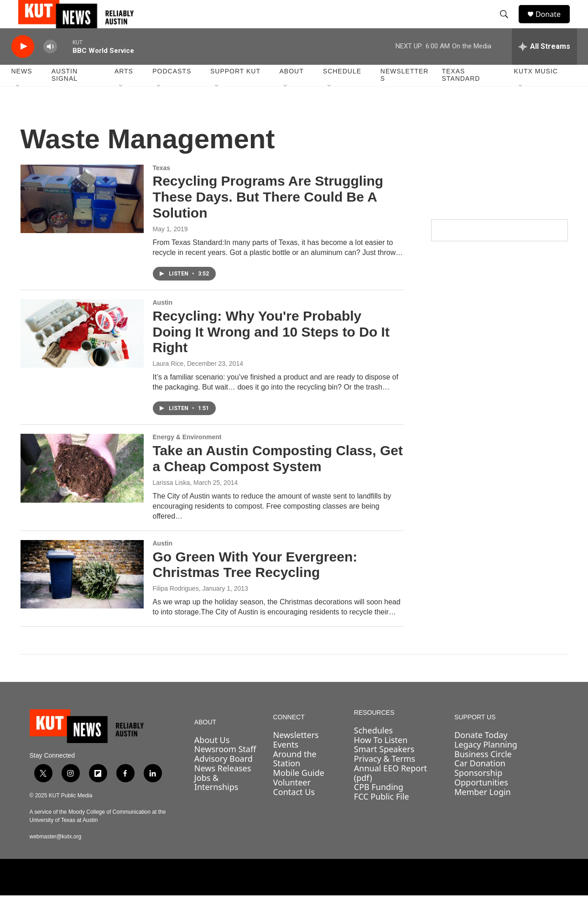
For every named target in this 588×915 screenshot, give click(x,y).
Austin (163, 322)
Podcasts (172, 91)
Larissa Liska (172, 502)
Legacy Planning (486, 764)
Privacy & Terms (385, 778)
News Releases (223, 788)
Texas (162, 187)
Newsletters (405, 95)
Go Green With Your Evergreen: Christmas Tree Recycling (255, 584)
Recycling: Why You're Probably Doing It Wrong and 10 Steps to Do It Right (271, 351)
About (291, 91)
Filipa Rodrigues (176, 608)
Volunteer (291, 802)
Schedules (373, 750)
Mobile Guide (299, 792)
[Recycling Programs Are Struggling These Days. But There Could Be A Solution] (82, 218)
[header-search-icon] (508, 24)
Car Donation (480, 783)
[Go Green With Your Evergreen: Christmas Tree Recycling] (82, 594)
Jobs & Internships (216, 802)
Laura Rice (168, 383)
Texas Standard (461, 95)
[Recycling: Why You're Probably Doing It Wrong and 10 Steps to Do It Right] (82, 353)
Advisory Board (224, 778)
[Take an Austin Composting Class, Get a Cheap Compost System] (82, 488)
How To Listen (381, 759)
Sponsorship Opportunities (481, 797)
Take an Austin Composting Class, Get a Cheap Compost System (278, 478)
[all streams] (544, 66)
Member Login (483, 811)
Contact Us (294, 811)
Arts (124, 91)
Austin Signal (65, 95)
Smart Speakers (384, 769)
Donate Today (481, 755)
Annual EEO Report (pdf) (390, 793)
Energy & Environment (187, 457)
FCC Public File (382, 816)
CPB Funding (379, 806)
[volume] (50, 66)
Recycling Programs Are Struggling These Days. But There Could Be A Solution (268, 217)
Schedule (342, 91)
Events (286, 764)
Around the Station (294, 778)
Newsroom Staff (225, 769)
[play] (23, 66)
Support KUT (235, 91)
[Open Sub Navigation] (18, 106)
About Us (212, 759)
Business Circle (483, 774)
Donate (554, 24)
